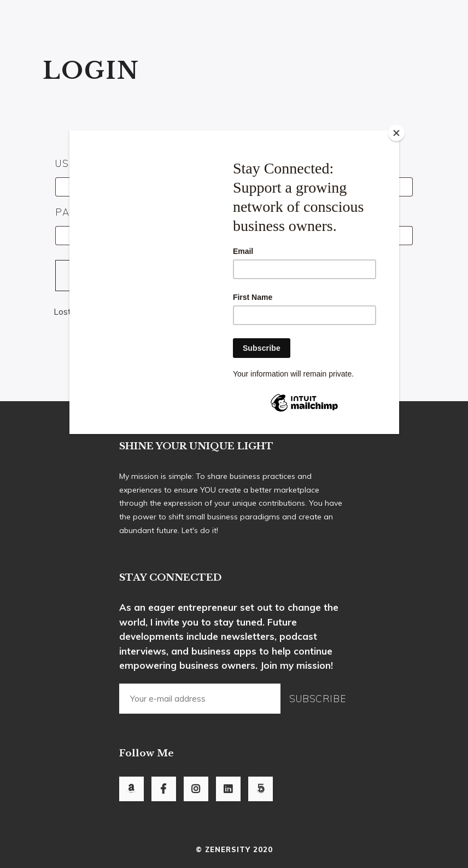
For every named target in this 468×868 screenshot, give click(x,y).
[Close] (396, 133)
